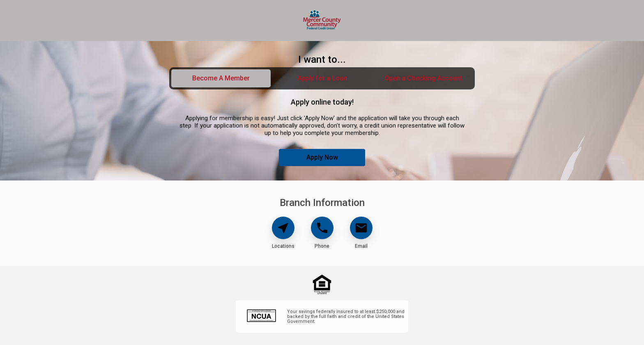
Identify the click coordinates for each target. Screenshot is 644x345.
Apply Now (322, 157)
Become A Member (221, 78)
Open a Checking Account (423, 78)
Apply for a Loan (322, 78)
